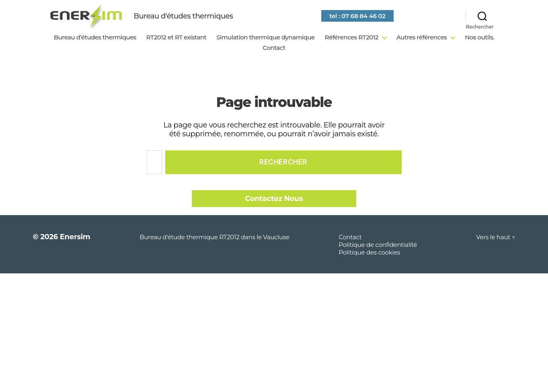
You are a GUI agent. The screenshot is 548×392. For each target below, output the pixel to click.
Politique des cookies (369, 263)
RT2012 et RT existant (176, 48)
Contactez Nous (274, 209)
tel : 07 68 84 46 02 (374, 21)
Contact (274, 59)
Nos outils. (479, 48)
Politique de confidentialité (378, 256)
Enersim (75, 248)
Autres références (422, 48)
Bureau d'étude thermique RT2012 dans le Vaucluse (214, 248)
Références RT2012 (352, 48)
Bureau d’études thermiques (95, 48)
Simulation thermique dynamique (266, 48)
